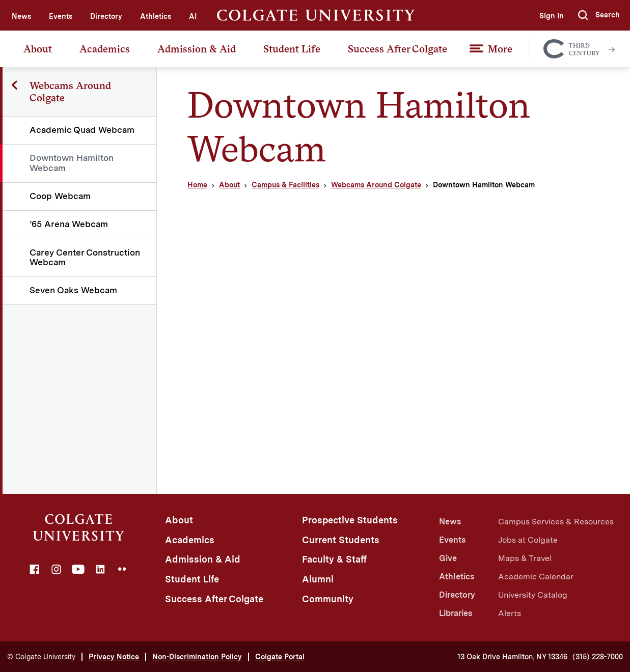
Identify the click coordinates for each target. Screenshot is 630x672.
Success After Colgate (398, 49)
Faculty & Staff (334, 559)
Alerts (510, 613)
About (38, 49)
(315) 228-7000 (598, 657)
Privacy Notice (114, 657)
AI (193, 16)
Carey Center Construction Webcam (85, 257)
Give (448, 558)
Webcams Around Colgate (376, 185)
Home (197, 185)
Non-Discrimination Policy (197, 657)
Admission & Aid (197, 49)
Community (328, 599)
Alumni (318, 579)
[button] (599, 15)
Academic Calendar (536, 577)
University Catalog (533, 595)
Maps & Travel (525, 558)
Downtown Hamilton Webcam (72, 163)
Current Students (341, 540)
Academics (105, 49)
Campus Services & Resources (556, 522)
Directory (106, 16)
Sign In (552, 16)
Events (61, 16)
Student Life (292, 49)
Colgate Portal (280, 657)
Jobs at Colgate (528, 540)
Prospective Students (350, 520)
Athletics (156, 16)
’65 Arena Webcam (69, 224)
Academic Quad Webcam (82, 130)
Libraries (456, 613)
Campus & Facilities (285, 185)
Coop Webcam (60, 196)
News (21, 16)
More (500, 49)
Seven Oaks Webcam (73, 290)
